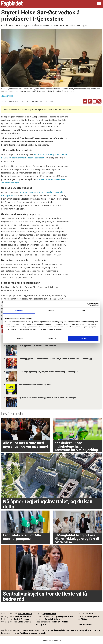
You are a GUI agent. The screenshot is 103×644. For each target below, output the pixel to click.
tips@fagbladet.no (64, 616)
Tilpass (52, 338)
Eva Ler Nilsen (25, 614)
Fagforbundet (49, 614)
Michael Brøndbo (23, 616)
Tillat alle (83, 338)
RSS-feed (87, 624)
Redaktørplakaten (60, 630)
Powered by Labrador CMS (52, 641)
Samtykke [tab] (19, 310)
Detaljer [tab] (52, 310)
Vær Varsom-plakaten (81, 630)
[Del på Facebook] (85, 101)
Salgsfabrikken (52, 619)
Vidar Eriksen (24, 622)
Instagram (41, 624)
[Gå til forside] (12, 4)
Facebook (54, 622)
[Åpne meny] (99, 4)
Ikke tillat (20, 338)
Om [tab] (84, 310)
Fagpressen (28, 630)
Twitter (64, 622)
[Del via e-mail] (95, 101)
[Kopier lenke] (99, 101)
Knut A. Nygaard (21, 619)
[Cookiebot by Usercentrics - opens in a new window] (89, 304)
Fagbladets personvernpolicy (33, 633)
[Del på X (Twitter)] (90, 101)
